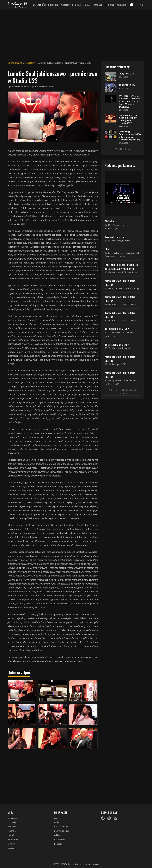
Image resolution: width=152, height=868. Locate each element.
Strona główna (15, 63)
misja (57, 822)
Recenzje (77, 5)
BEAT (107, 249)
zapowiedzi (13, 827)
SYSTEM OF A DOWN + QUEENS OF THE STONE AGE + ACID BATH (121, 267)
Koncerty (53, 5)
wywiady (12, 848)
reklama (58, 835)
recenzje (12, 831)
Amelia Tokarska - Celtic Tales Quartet (120, 283)
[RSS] (115, 818)
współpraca (60, 840)
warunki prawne (62, 827)
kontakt (58, 844)
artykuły (11, 844)
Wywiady (98, 5)
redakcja (58, 818)
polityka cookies (62, 831)
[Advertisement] (76, 34)
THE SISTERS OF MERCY (117, 329)
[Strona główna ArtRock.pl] (18, 5)
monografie (13, 840)
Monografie (122, 5)
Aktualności (40, 5)
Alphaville (110, 221)
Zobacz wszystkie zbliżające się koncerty (123, 392)
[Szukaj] (142, 5)
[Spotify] (109, 818)
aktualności (13, 818)
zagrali (11, 835)
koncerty (12, 822)
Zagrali (87, 5)
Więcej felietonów (123, 149)
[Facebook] (103, 818)
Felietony (109, 5)
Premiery (65, 5)
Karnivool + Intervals (115, 237)
